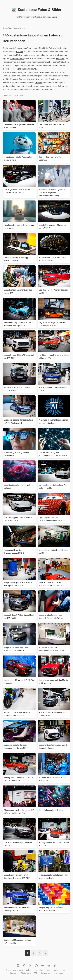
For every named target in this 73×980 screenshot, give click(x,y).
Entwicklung (31, 69)
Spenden (14, 973)
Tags (10, 28)
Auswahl (19, 52)
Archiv (56, 970)
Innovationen (22, 48)
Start (5, 28)
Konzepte (60, 59)
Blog (64, 970)
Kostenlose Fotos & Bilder (36, 10)
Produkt (38, 83)
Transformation (17, 59)
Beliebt (29, 970)
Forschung (16, 69)
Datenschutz (46, 973)
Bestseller (39, 970)
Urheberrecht (26, 973)
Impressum (58, 973)
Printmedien (24, 79)
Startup (56, 65)
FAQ (36, 973)
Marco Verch (18, 970)
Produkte (62, 55)
